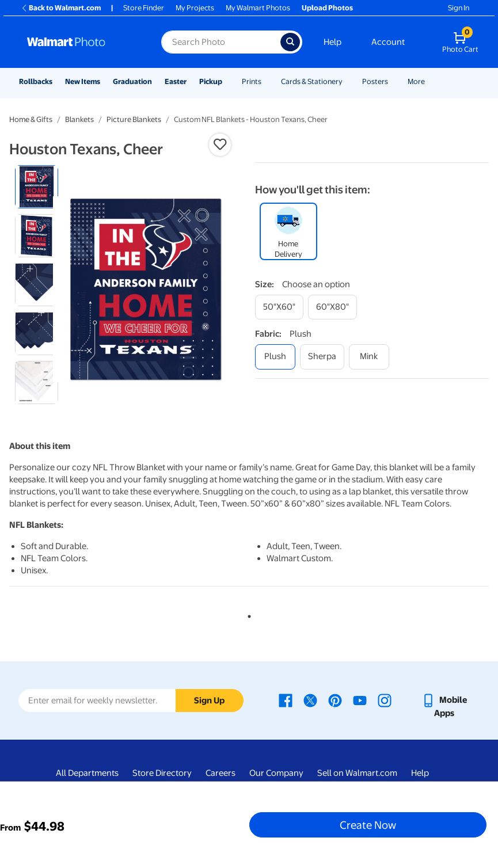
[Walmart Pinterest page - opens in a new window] (335, 700)
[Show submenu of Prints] (267, 81)
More (416, 81)
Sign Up (209, 701)
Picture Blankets (134, 119)
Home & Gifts (31, 119)
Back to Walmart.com (61, 8)
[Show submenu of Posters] (393, 81)
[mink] (369, 357)
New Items (83, 81)
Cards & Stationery (312, 81)
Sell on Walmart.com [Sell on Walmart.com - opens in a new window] (357, 773)
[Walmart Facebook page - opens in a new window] (286, 700)
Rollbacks (36, 81)
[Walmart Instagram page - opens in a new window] (385, 700)
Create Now (368, 825)
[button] (220, 144)
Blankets (79, 119)
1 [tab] (247, 614)
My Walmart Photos (258, 8)
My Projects (195, 8)
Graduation (132, 81)
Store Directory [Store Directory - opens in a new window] (162, 773)
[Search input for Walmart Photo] (221, 42)
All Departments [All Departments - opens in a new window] (87, 773)
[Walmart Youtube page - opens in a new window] (360, 700)
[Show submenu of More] (430, 81)
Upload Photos (327, 8)
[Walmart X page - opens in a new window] (310, 700)
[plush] (275, 357)
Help (332, 42)
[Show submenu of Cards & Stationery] (348, 81)
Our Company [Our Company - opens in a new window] (276, 773)
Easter (176, 81)
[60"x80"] (332, 307)
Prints (252, 81)
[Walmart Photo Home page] (82, 42)
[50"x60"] (279, 307)
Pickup (211, 81)
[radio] (37, 187)
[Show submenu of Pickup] (227, 81)
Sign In (459, 8)
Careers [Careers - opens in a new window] (221, 773)
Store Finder (144, 8)
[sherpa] (322, 357)
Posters (375, 81)
